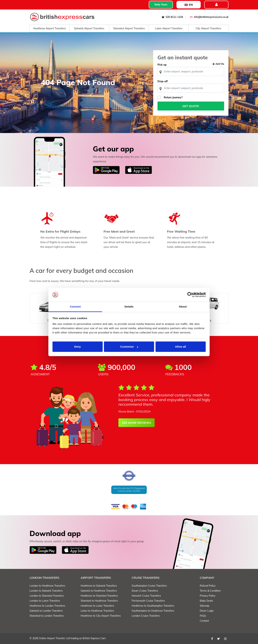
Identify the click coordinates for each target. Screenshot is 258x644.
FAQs (203, 616)
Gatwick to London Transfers (46, 611)
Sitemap (205, 606)
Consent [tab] (75, 307)
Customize (129, 347)
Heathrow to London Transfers (47, 606)
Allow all (181, 347)
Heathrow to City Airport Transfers (101, 616)
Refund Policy (208, 586)
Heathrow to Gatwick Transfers (99, 586)
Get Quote (191, 106)
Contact (204, 621)
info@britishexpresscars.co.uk (208, 17)
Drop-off (163, 81)
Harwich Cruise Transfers (146, 596)
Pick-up (162, 65)
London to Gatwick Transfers (46, 591)
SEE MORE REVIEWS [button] (137, 423)
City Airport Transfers (208, 28)
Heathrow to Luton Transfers (97, 606)
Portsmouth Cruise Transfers (148, 601)
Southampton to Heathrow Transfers (153, 611)
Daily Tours (161, 4)
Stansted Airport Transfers (129, 28)
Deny (77, 347)
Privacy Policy (208, 596)
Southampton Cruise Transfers (149, 586)
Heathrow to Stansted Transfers (99, 596)
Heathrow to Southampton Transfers (153, 606)
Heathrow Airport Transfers (49, 28)
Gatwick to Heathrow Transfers (99, 591)
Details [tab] (129, 307)
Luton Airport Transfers (169, 28)
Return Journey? (173, 97)
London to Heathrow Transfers (47, 586)
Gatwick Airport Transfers (89, 28)
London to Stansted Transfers (47, 596)
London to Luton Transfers (45, 601)
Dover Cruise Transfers (145, 591)
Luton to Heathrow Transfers (97, 611)
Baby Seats (206, 601)
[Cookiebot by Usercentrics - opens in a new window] (190, 295)
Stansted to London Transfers (47, 616)
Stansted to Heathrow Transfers (99, 601)
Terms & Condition (210, 591)
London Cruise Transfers (146, 616)
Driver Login (207, 611)
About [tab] (183, 307)
